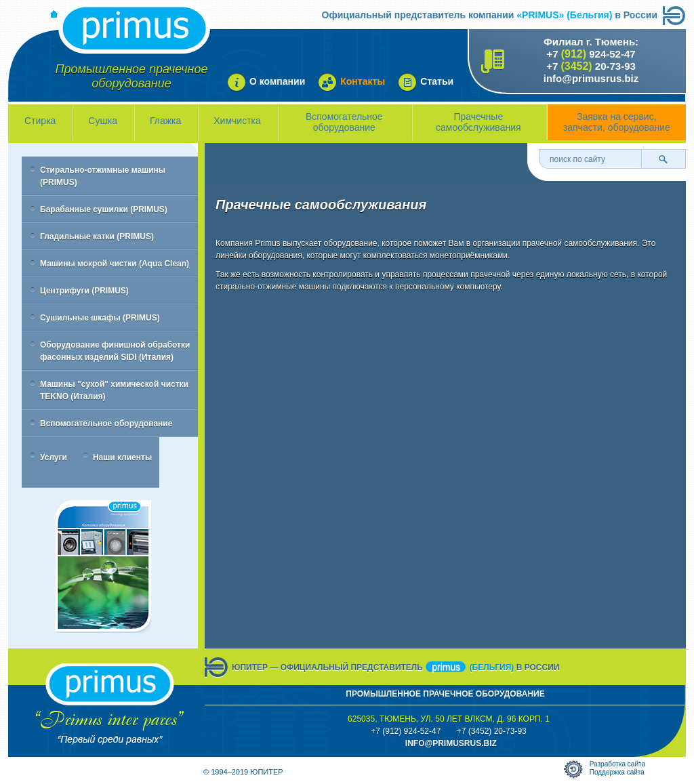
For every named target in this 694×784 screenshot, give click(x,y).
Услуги (54, 457)
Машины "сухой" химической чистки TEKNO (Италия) (114, 390)
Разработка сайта (617, 764)
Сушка (103, 121)
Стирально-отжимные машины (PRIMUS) (103, 176)
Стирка (40, 121)
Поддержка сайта (617, 772)
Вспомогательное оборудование (344, 122)
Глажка (165, 121)
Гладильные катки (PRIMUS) (97, 236)
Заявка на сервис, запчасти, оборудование (617, 122)
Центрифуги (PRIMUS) (84, 291)
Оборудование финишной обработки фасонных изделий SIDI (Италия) (115, 351)
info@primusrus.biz (591, 78)
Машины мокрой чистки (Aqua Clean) (115, 264)
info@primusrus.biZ (451, 743)
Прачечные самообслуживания (478, 122)
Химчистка (237, 121)
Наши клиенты (122, 457)
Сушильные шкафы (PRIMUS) (100, 318)
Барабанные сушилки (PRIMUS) (104, 209)
